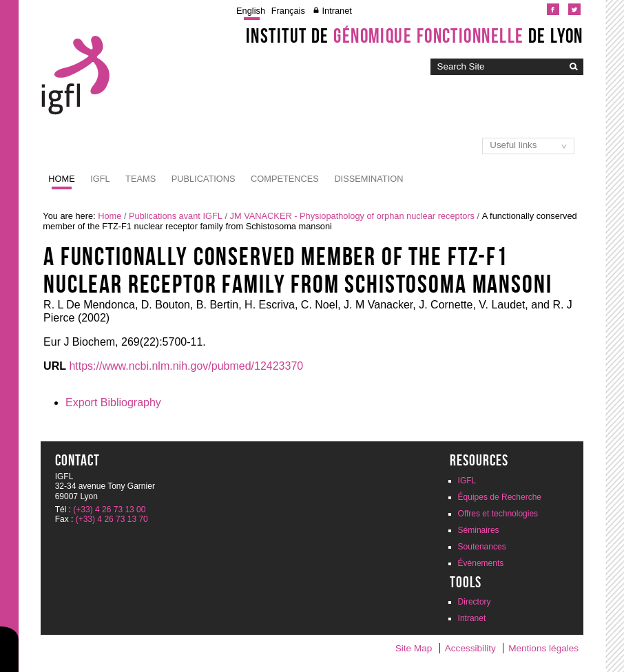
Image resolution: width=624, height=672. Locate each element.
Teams (141, 179)
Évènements (481, 563)
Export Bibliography (113, 402)
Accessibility (470, 648)
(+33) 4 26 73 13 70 (112, 519)
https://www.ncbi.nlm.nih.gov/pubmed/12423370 (186, 366)
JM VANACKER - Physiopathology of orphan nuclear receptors (352, 216)
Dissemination (368, 179)
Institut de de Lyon (415, 36)
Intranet (336, 11)
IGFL (100, 179)
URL (55, 366)
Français (288, 11)
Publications (204, 179)
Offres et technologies (498, 514)
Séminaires (479, 530)
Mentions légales (543, 648)
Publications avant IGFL (176, 216)
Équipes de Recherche (500, 497)
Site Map (414, 648)
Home (61, 179)
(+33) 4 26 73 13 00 (109, 510)
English (251, 11)
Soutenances (482, 547)
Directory (475, 602)
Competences (285, 179)
